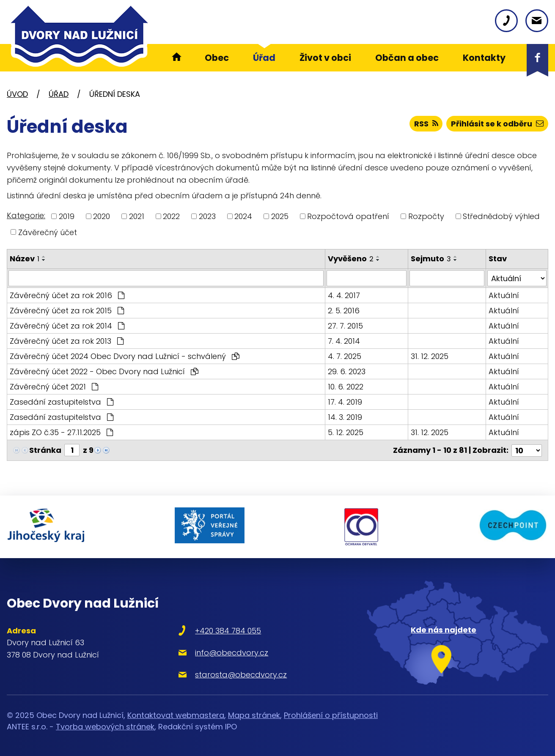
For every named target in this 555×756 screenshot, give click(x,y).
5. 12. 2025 (346, 432)
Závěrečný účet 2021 (54, 387)
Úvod (17, 94)
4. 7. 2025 (345, 356)
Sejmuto (431, 259)
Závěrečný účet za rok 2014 (67, 326)
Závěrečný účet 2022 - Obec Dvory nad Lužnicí (104, 371)
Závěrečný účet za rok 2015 (67, 311)
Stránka (45, 450)
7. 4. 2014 (344, 341)
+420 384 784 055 (228, 630)
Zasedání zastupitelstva (62, 402)
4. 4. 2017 (344, 295)
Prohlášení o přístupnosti (331, 715)
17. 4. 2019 (345, 402)
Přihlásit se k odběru (497, 124)
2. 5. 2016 (344, 311)
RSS (426, 124)
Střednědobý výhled (501, 216)
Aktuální (504, 295)
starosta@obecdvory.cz (241, 674)
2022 (171, 216)
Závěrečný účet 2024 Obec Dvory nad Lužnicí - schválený (125, 356)
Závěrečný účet (48, 232)
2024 (243, 216)
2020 (102, 216)
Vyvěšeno (351, 259)
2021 (137, 216)
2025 (280, 216)
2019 (67, 216)
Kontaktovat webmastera (176, 715)
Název (25, 259)
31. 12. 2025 (430, 356)
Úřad (59, 94)
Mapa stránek (254, 715)
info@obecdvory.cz (232, 652)
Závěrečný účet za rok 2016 (67, 295)
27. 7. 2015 (345, 326)
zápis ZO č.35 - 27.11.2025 (61, 432)
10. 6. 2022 (346, 387)
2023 (207, 216)
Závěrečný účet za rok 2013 (67, 341)
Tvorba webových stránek (105, 727)
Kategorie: (26, 215)
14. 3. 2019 (345, 417)
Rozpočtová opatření (348, 216)
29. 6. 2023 (347, 371)
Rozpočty (426, 216)
